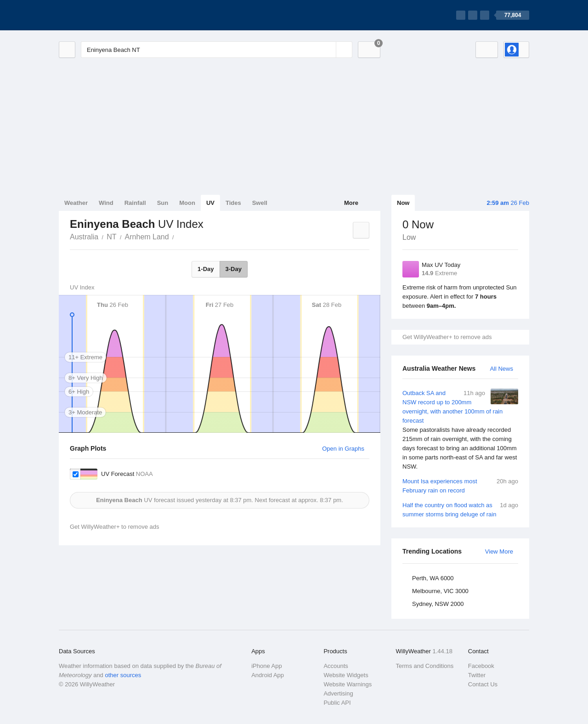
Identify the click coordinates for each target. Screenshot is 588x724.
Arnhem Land (147, 237)
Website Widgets (346, 675)
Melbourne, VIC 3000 (440, 591)
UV (210, 203)
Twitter (477, 675)
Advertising (338, 693)
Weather (76, 203)
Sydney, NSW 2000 (438, 604)
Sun (163, 203)
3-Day (234, 269)
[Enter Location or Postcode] (217, 50)
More (351, 203)
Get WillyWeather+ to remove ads (447, 337)
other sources (123, 675)
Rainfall (135, 203)
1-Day (206, 269)
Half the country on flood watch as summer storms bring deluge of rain (460, 509)
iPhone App (267, 666)
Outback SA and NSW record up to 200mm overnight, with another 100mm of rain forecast (460, 430)
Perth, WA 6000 (433, 578)
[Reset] (328, 50)
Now (403, 203)
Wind (106, 203)
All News (501, 369)
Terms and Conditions (425, 666)
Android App (268, 675)
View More (499, 551)
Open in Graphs (343, 449)
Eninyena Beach (179, 236)
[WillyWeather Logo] (102, 15)
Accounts (336, 666)
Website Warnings (348, 684)
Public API (337, 703)
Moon (187, 203)
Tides (233, 203)
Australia (84, 237)
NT (111, 237)
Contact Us (483, 684)
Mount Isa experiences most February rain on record (460, 485)
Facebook (481, 666)
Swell (260, 203)
